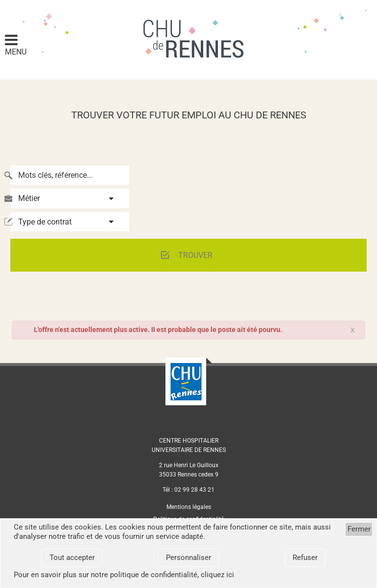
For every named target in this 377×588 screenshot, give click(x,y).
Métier (29, 198)
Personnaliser (188, 558)
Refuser (305, 558)
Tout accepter (72, 558)
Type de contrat (45, 222)
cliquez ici (217, 575)
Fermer (359, 529)
